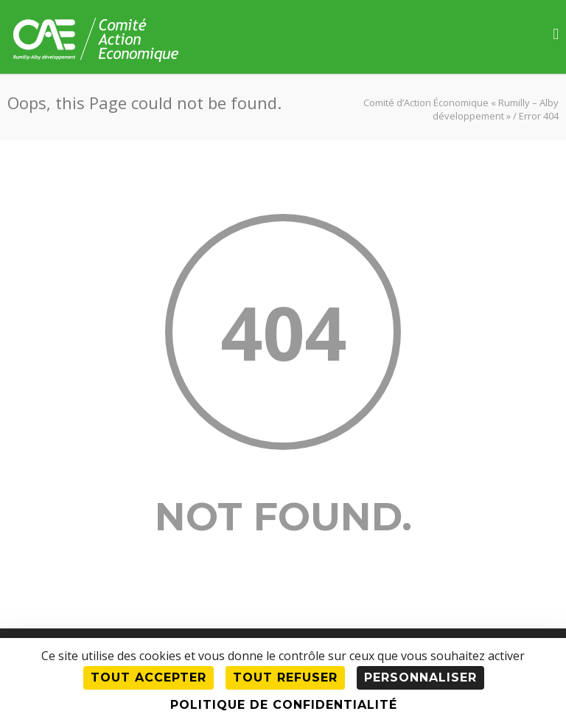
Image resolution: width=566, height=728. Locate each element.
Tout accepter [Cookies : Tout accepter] (149, 677)
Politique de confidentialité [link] (284, 705)
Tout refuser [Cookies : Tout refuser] (285, 677)
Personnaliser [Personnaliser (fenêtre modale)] (420, 677)
